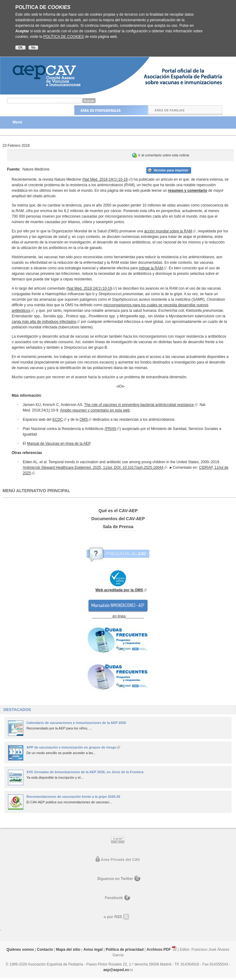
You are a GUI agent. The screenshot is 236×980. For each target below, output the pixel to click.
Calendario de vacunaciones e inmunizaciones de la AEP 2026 (76, 723)
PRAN (111, 429)
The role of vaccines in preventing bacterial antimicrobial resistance (139, 405)
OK (20, 48)
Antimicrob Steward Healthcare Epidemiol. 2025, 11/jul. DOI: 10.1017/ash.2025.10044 (93, 468)
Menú (17, 122)
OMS (84, 420)
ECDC (58, 420)
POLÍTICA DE (64, 37)
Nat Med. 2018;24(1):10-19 (105, 179)
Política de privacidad (125, 950)
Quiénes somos (20, 950)
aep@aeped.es (116, 970)
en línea (119, 616)
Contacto (45, 950)
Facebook (118, 898)
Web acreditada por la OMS (119, 590)
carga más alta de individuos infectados (44, 322)
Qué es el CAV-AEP (118, 511)
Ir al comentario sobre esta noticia (164, 155)
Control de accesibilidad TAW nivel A (118, 841)
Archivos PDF (159, 950)
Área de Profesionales (111, 110)
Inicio (37, 110)
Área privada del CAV (118, 860)
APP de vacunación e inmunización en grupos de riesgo (71, 747)
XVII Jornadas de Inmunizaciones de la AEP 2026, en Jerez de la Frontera (85, 772)
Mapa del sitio (68, 950)
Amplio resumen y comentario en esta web (95, 410)
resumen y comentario (187, 191)
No (33, 48)
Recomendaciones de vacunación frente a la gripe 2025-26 (73, 797)
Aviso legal (93, 950)
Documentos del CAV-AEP (118, 519)
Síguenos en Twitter (118, 879)
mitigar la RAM (151, 268)
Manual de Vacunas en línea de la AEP (59, 444)
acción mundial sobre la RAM (168, 231)
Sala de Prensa (118, 527)
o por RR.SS (118, 917)
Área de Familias (185, 110)
